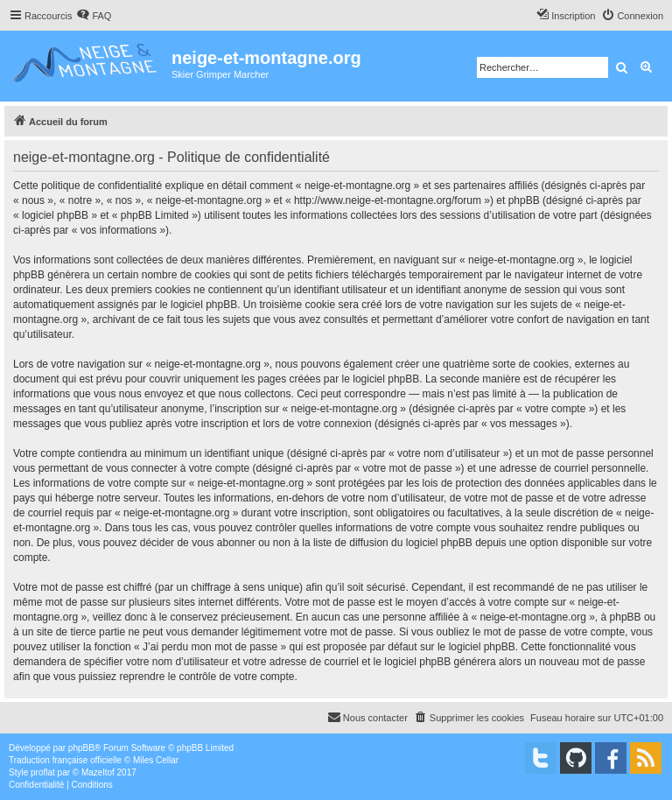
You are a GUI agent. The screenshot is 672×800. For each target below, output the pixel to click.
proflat (43, 772)
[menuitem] (94, 16)
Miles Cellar (156, 760)
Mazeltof (98, 772)
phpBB (81, 748)
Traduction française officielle (65, 760)
